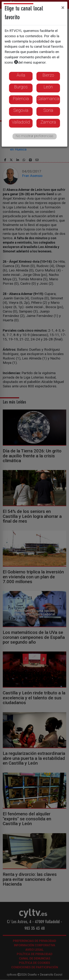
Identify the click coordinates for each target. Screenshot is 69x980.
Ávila (21, 75)
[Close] (63, 8)
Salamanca (48, 99)
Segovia (21, 110)
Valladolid (21, 122)
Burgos (21, 87)
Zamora (48, 122)
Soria (48, 110)
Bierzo (48, 75)
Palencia (21, 99)
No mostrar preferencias (34, 136)
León (48, 87)
